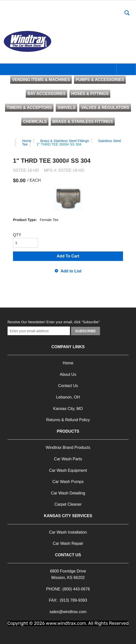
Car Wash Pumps (68, 482)
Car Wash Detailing (68, 493)
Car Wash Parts (68, 459)
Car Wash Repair (68, 543)
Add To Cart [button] (68, 256)
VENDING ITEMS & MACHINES (41, 80)
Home (27, 141)
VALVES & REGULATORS (105, 108)
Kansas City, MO (68, 409)
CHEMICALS (35, 121)
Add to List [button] (71, 271)
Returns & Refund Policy (68, 420)
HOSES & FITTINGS (90, 94)
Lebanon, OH (68, 397)
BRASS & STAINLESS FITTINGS (83, 121)
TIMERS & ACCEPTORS (29, 108)
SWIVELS (66, 108)
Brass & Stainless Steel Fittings (65, 141)
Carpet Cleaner (68, 504)
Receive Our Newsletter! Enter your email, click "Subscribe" (54, 322)
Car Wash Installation (68, 532)
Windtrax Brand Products (68, 447)
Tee (25, 144)
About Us (68, 374)
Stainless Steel (110, 141)
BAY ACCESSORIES (46, 94)
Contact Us (68, 386)
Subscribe (85, 331)
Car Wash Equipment (68, 470)
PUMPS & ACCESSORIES (100, 80)
